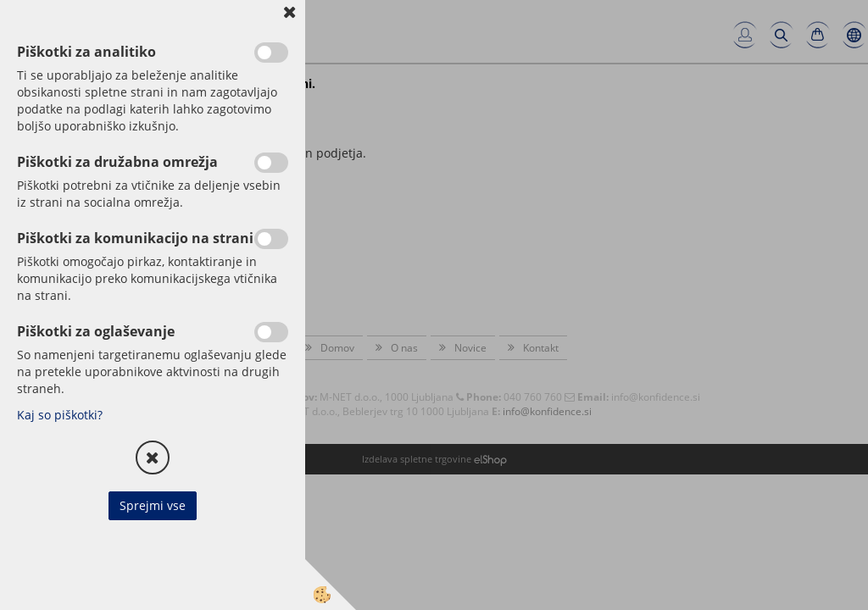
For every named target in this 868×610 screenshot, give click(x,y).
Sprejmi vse (153, 505)
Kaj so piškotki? (60, 415)
